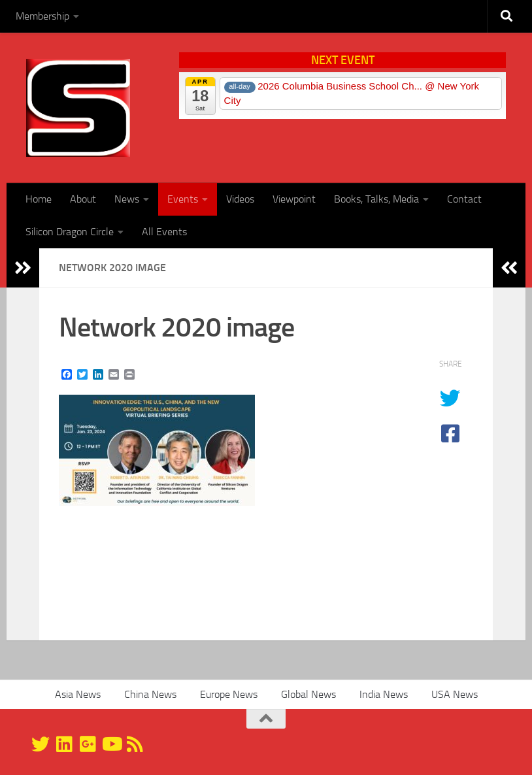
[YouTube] (111, 744)
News (127, 199)
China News (150, 694)
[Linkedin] (64, 744)
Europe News (229, 694)
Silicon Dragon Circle (70, 232)
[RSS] (135, 744)
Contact (464, 199)
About (83, 199)
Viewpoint (294, 199)
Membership (42, 16)
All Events (164, 232)
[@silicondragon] (41, 744)
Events (183, 199)
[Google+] (88, 744)
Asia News (78, 694)
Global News (308, 694)
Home (39, 199)
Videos (240, 199)
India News (384, 694)
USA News (455, 694)
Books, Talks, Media (376, 199)
